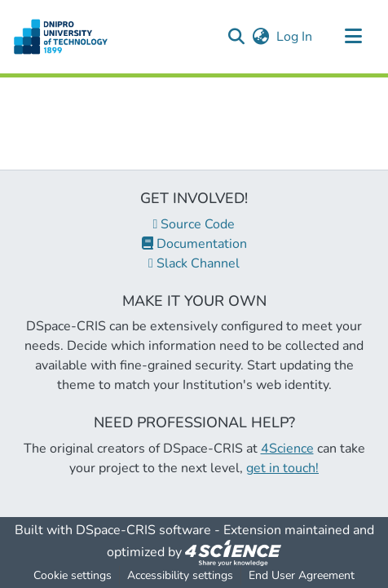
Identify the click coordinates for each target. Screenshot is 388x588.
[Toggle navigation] (353, 37)
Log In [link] (295, 37)
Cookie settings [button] (73, 575)
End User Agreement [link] (302, 575)
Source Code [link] (194, 224)
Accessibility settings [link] (180, 575)
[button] (61, 37)
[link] (233, 552)
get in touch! (282, 468)
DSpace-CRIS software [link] (143, 530)
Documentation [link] (194, 244)
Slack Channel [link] (194, 263)
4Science (287, 449)
